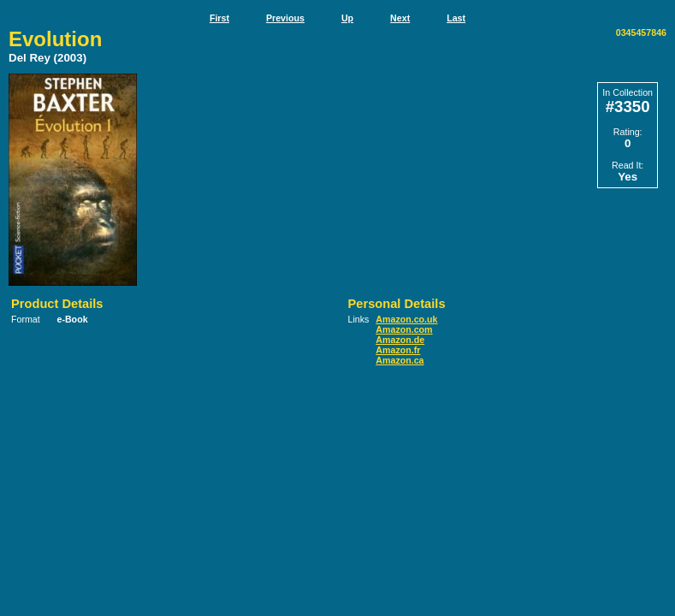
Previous (285, 18)
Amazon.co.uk (406, 319)
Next (400, 18)
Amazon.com (404, 329)
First (219, 18)
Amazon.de (400, 340)
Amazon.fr (398, 350)
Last (456, 18)
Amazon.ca (400, 360)
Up (347, 18)
